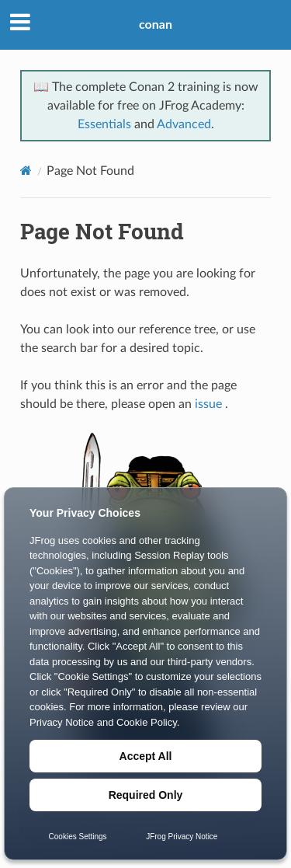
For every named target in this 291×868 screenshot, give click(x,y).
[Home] (26, 171)
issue (208, 404)
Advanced (184, 124)
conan (156, 24)
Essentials (104, 124)
